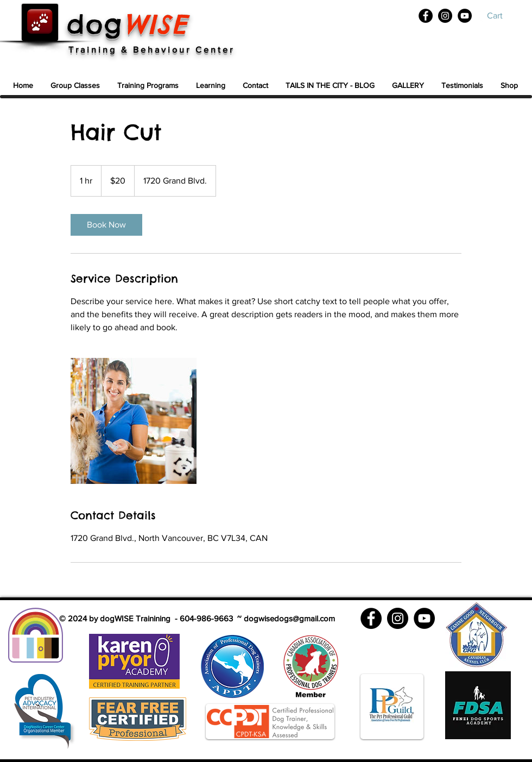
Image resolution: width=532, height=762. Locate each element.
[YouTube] (465, 16)
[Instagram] (445, 16)
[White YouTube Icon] (486, 17)
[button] (503, 15)
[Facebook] (426, 16)
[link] (106, 225)
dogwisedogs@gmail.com (289, 618)
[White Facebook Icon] (416, 17)
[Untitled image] (134, 421)
